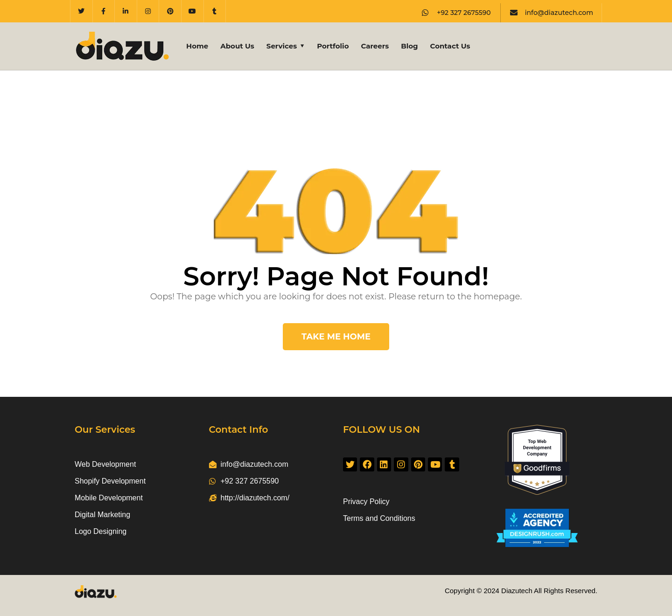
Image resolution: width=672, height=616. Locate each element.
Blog (409, 46)
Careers (375, 46)
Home (197, 46)
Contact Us (450, 46)
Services (282, 46)
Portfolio (333, 46)
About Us (237, 46)
